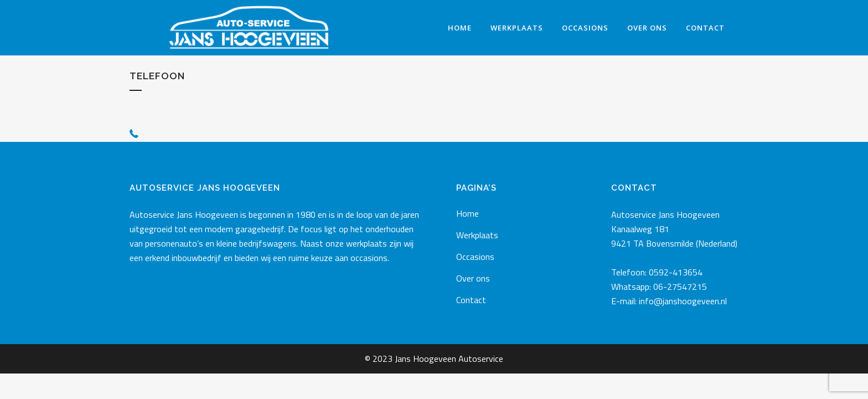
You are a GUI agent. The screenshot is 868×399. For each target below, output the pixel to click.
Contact (471, 300)
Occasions (475, 257)
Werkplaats (477, 235)
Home (467, 213)
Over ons (473, 278)
